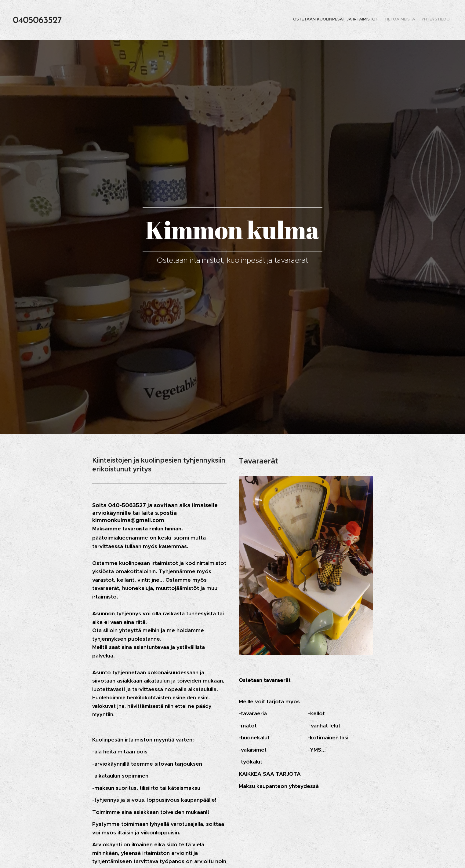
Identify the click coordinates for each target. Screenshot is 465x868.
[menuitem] (441, 20)
